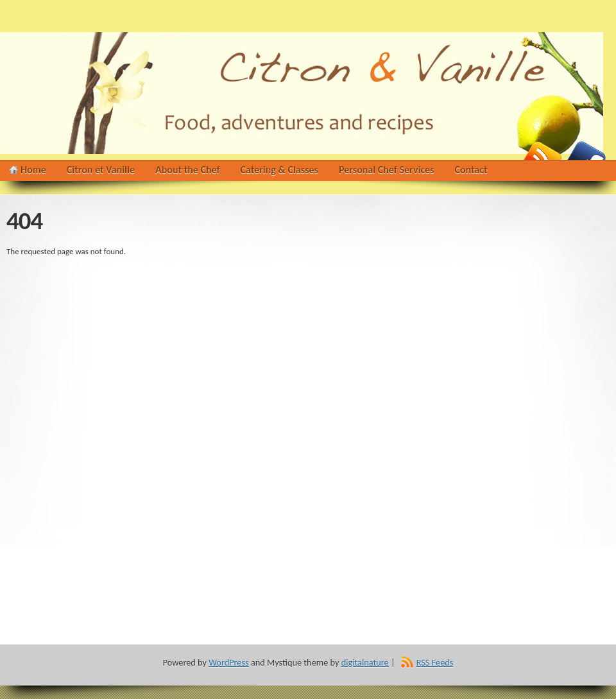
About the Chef (188, 170)
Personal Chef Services (387, 170)
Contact (471, 170)
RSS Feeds (435, 662)
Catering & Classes (279, 170)
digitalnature (365, 662)
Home (33, 170)
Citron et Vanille (101, 170)
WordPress (228, 662)
